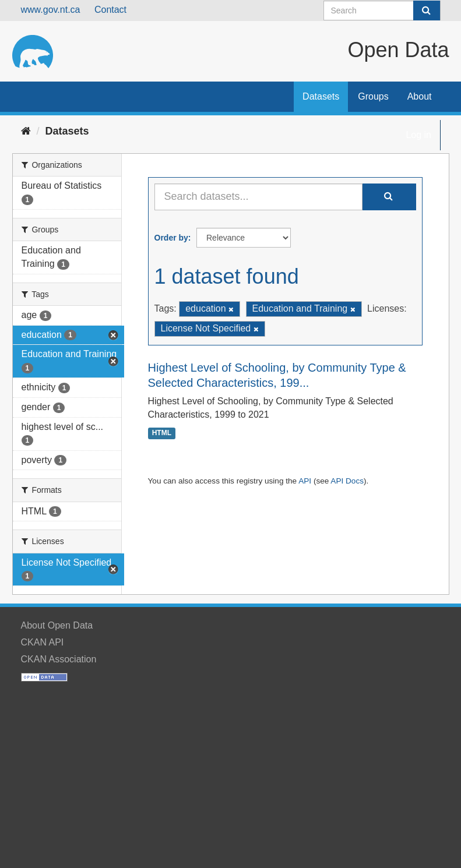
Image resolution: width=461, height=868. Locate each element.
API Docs (347, 481)
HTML (162, 433)
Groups (373, 96)
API (305, 481)
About (420, 96)
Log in (418, 135)
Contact (110, 10)
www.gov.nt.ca (51, 10)
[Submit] (427, 10)
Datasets (321, 96)
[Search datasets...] (258, 197)
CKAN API (43, 642)
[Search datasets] (382, 10)
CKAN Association (59, 659)
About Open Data (57, 625)
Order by (171, 238)
